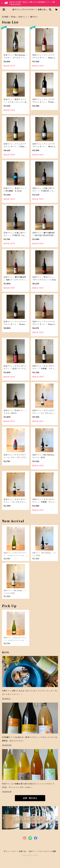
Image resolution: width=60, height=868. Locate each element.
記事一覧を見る (30, 798)
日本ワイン (23, 17)
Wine (13, 17)
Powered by (30, 855)
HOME (5, 17)
